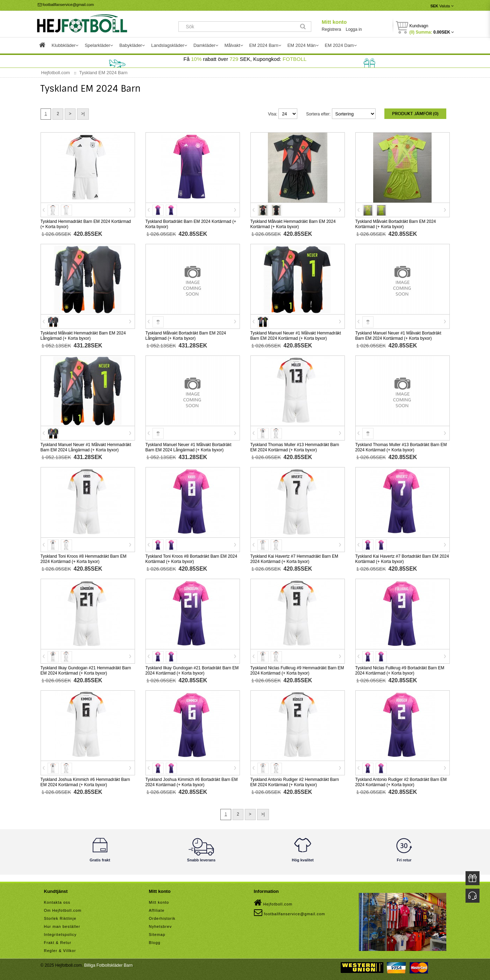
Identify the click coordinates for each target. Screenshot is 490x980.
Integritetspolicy (60, 935)
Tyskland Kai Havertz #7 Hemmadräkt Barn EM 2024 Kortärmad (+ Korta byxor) (294, 559)
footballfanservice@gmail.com (66, 5)
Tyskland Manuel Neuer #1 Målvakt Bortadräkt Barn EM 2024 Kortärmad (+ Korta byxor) (398, 336)
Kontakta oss (57, 902)
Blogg (155, 943)
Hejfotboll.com (273, 903)
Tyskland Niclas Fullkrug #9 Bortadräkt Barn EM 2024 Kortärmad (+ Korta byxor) (400, 671)
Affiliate (157, 910)
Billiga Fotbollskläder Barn (108, 965)
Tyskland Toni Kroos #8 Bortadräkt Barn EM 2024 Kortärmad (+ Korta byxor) (191, 559)
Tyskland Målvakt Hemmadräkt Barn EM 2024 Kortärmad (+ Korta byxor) (293, 224)
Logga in (354, 29)
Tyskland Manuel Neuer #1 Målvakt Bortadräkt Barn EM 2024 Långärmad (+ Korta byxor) (189, 447)
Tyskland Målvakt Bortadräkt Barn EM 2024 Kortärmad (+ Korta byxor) (396, 224)
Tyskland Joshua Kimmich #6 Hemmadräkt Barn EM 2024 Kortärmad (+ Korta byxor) (85, 782)
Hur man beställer (62, 926)
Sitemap (157, 935)
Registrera (331, 29)
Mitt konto (334, 22)
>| (83, 114)
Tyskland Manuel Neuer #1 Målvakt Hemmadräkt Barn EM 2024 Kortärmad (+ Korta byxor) (296, 336)
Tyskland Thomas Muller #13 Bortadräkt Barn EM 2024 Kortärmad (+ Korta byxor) (401, 447)
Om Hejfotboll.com (63, 910)
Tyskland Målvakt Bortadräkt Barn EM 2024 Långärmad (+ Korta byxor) (186, 336)
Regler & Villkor (60, 951)
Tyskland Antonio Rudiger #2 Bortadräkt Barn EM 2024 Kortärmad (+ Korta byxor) (401, 782)
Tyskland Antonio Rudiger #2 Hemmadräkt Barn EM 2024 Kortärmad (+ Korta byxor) (295, 782)
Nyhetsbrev (161, 926)
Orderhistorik (162, 918)
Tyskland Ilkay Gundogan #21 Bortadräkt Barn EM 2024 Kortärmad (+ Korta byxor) (192, 671)
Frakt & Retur (58, 943)
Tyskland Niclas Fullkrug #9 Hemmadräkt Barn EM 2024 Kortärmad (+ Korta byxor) (297, 671)
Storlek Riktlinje (60, 918)
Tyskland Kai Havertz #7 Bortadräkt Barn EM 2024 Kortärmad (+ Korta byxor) (402, 559)
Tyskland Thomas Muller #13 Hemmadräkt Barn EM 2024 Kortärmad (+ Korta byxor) (295, 447)
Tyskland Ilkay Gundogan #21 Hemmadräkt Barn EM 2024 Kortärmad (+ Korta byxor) (86, 671)
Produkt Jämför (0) (415, 114)
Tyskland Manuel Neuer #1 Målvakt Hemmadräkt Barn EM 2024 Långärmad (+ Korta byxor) (86, 447)
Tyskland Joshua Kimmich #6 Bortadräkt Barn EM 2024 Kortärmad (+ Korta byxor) (192, 782)
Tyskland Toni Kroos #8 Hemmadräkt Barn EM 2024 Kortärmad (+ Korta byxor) (84, 559)
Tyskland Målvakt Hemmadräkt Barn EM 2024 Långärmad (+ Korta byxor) (83, 336)
